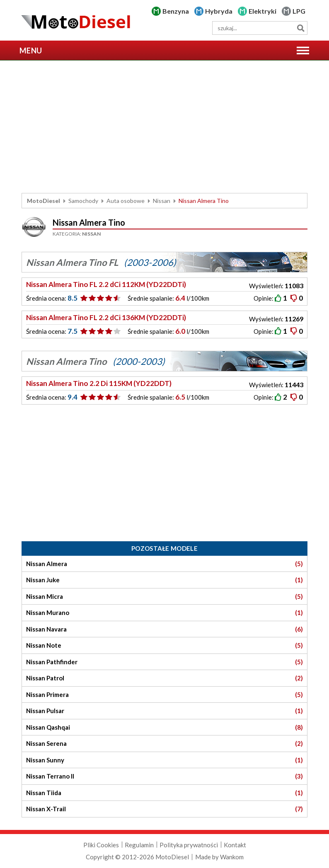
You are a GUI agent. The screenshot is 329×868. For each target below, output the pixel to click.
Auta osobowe (126, 201)
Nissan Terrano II (164, 776)
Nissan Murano (164, 613)
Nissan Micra (164, 597)
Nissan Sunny (164, 760)
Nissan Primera (164, 695)
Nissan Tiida (164, 793)
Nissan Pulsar (164, 711)
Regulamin (139, 845)
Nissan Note (164, 645)
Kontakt (235, 845)
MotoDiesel (44, 201)
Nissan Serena (164, 744)
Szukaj (301, 28)
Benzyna (176, 11)
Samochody (83, 201)
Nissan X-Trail (164, 809)
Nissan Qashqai (164, 727)
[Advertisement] (164, 127)
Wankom (232, 857)
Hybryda (219, 11)
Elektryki (262, 11)
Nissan (162, 201)
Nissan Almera (164, 564)
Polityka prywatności (189, 845)
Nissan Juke (164, 580)
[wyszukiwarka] (260, 28)
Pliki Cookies (101, 845)
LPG (299, 11)
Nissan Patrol (164, 678)
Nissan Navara (164, 629)
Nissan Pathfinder (164, 662)
